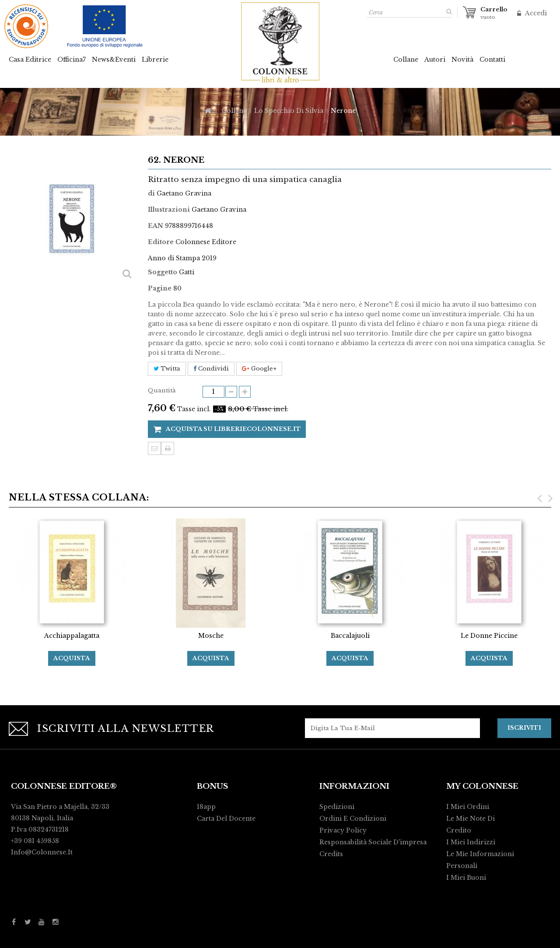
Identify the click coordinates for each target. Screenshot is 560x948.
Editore (161, 242)
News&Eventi (114, 59)
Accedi (535, 13)
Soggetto (163, 272)
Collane (406, 59)
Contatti (492, 59)
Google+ (259, 369)
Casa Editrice (30, 59)
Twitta (167, 369)
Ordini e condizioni (353, 819)
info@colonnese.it (42, 852)
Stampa (168, 448)
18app (206, 807)
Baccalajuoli (350, 636)
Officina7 (72, 59)
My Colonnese (482, 786)
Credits (331, 854)
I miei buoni (466, 878)
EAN (156, 226)
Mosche (211, 636)
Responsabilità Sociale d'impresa (373, 842)
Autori (435, 59)
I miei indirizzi (471, 842)
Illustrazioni (169, 210)
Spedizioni (337, 807)
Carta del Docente (226, 819)
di (151, 193)
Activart (401, 938)
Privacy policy (343, 830)
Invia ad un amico (154, 448)
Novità (462, 59)
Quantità (162, 390)
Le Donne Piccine (489, 636)
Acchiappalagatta (72, 636)
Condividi (211, 369)
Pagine (160, 288)
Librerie (155, 59)
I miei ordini (468, 807)
